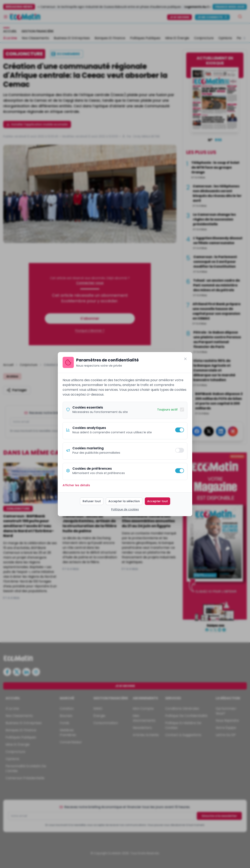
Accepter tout (157, 501)
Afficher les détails (76, 485)
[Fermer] (185, 359)
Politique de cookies (125, 509)
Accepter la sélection (124, 501)
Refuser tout (92, 501)
